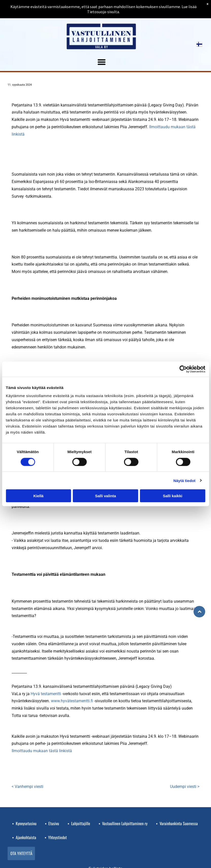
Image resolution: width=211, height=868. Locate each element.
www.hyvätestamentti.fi (72, 701)
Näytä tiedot (185, 480)
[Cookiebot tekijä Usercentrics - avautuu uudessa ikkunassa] (183, 369)
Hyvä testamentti (46, 694)
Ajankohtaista (26, 837)
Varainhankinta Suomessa (179, 823)
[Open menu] (102, 62)
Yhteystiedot (57, 837)
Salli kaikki (173, 496)
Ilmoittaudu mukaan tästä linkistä (42, 751)
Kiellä (39, 496)
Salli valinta (106, 496)
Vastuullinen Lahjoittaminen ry (125, 823)
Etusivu (54, 823)
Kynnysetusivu (26, 823)
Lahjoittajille (81, 823)
